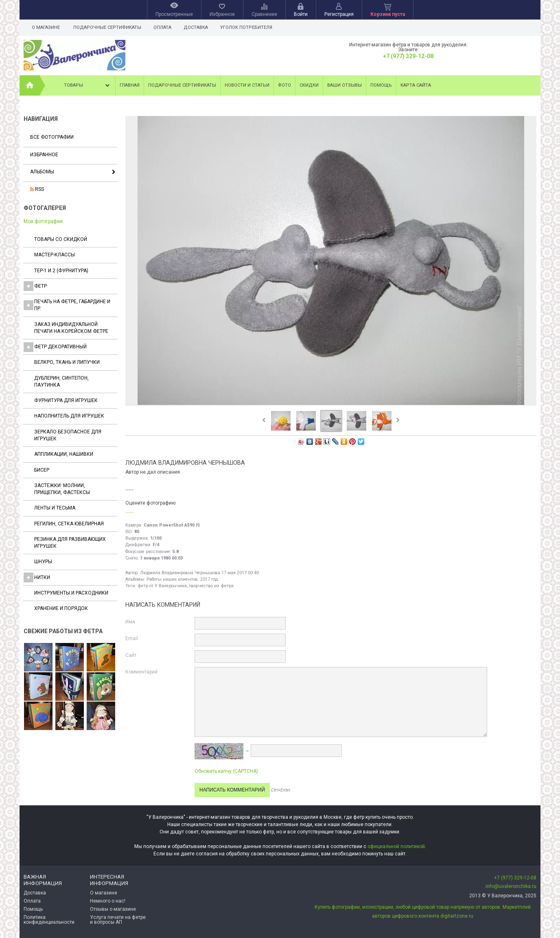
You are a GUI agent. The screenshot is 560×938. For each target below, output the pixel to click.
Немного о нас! (108, 901)
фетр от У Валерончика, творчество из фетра (186, 586)
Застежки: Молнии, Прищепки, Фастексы (62, 489)
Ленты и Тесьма (55, 508)
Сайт (131, 655)
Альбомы (42, 172)
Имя (130, 622)
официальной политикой (396, 846)
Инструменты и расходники (71, 593)
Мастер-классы (55, 255)
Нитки (37, 577)
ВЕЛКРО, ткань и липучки (67, 362)
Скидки (309, 85)
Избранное (44, 155)
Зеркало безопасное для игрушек (68, 435)
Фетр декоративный (55, 347)
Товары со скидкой (61, 239)
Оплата (164, 27)
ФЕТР (35, 286)
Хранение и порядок (61, 608)
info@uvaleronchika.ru (511, 886)
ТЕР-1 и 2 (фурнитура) (61, 271)
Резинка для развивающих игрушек (70, 543)
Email (132, 638)
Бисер (42, 470)
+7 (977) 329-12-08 (408, 56)
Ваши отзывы (345, 85)
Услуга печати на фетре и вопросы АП (118, 920)
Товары (87, 85)
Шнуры (43, 562)
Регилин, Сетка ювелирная (69, 524)
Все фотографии (52, 137)
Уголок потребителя (250, 27)
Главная (130, 85)
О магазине (46, 27)
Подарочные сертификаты (107, 27)
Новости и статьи (247, 85)
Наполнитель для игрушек (69, 416)
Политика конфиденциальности (49, 920)
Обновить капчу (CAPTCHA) (226, 771)
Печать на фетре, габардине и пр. (67, 305)
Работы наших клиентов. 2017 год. (183, 579)
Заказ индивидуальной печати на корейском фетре (71, 328)
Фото (284, 85)
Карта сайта (416, 85)
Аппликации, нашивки (64, 454)
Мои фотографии (43, 221)
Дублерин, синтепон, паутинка (61, 382)
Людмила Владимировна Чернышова (180, 573)
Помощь (381, 85)
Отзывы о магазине (113, 909)
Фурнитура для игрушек (66, 400)
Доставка (198, 27)
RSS (37, 189)
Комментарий (141, 672)
